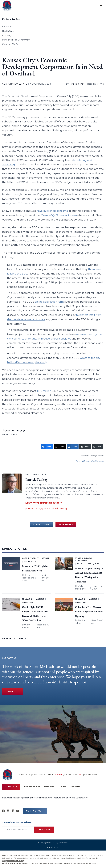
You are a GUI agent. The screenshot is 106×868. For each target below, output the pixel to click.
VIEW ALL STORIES (14, 639)
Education (7, 27)
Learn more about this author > (44, 503)
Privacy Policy (53, 847)
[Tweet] (60, 447)
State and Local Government (16, 40)
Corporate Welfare (11, 44)
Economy (7, 35)
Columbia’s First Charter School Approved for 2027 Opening (89, 611)
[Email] (85, 447)
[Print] (97, 447)
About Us (75, 787)
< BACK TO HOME (42, 524)
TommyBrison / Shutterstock (90, 461)
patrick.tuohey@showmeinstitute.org (46, 509)
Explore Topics (32, 787)
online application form (49, 302)
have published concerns (52, 211)
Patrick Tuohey (77, 84)
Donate (13, 691)
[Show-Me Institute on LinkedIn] (13, 811)
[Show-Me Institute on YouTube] (18, 811)
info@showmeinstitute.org (13, 861)
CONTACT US (35, 811)
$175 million (44, 391)
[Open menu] (101, 6)
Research (49, 787)
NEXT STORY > (66, 524)
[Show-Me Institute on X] (8, 811)
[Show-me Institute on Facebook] (3, 811)
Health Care (8, 31)
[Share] (47, 447)
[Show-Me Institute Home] (7, 6)
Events (62, 787)
